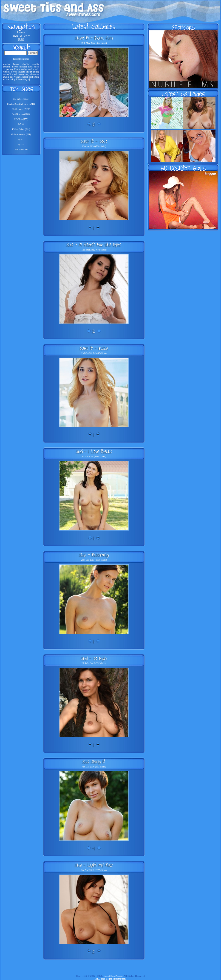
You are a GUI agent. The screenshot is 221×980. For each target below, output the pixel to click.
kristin (29, 72)
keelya (28, 74)
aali (11, 77)
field (31, 77)
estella (36, 77)
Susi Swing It (94, 761)
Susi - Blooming (94, 555)
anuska (6, 77)
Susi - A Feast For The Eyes (94, 245)
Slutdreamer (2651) (21, 109)
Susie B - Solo (94, 141)
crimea (36, 72)
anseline (7, 64)
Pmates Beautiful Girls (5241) (21, 104)
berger (16, 64)
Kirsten (6, 72)
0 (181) (21, 139)
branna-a (35, 74)
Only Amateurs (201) (21, 134)
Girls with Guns (21, 150)
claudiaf (26, 64)
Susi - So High (94, 658)
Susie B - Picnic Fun (94, 38)
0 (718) (21, 124)
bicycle (14, 72)
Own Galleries (21, 36)
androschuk (8, 79)
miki (37, 69)
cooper (6, 69)
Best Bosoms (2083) (21, 114)
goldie (17, 79)
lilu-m (17, 69)
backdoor (24, 77)
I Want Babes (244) (21, 129)
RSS (21, 40)
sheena (21, 74)
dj (29, 79)
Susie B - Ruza (94, 348)
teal (15, 74)
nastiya (24, 69)
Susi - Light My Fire (94, 865)
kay (11, 69)
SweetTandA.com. (113, 976)
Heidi (31, 67)
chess (37, 67)
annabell (7, 67)
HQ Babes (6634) (21, 99)
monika (36, 64)
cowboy (24, 79)
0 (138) (21, 144)
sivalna (22, 72)
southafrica (8, 74)
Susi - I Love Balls (94, 451)
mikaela (23, 67)
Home (21, 32)
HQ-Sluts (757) (21, 119)
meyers (15, 67)
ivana (16, 77)
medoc (31, 69)
